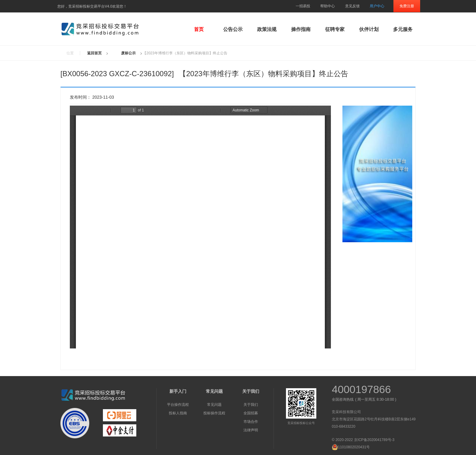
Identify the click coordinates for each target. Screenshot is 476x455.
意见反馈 (352, 6)
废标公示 (128, 53)
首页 (199, 29)
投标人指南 (178, 413)
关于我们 (251, 405)
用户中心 (377, 6)
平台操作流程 (178, 405)
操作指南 (301, 29)
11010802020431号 (351, 447)
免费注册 (407, 6)
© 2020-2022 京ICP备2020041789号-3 (363, 440)
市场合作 (251, 422)
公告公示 (233, 29)
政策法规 (267, 29)
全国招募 (251, 413)
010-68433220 (343, 426)
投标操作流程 (214, 413)
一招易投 (303, 6)
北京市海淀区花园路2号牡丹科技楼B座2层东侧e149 (374, 419)
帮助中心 (328, 6)
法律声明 (251, 430)
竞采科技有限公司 (346, 412)
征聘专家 (335, 29)
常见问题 (214, 405)
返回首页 (94, 53)
